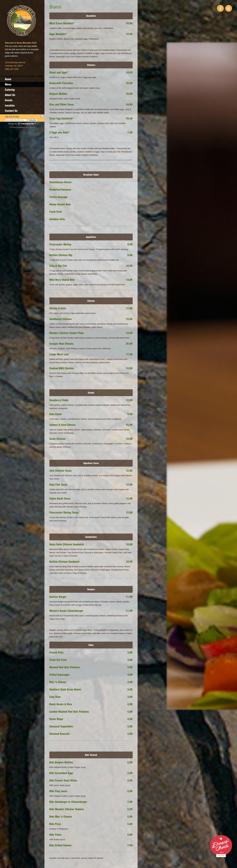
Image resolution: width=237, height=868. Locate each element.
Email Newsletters (19, 127)
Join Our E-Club (12, 117)
